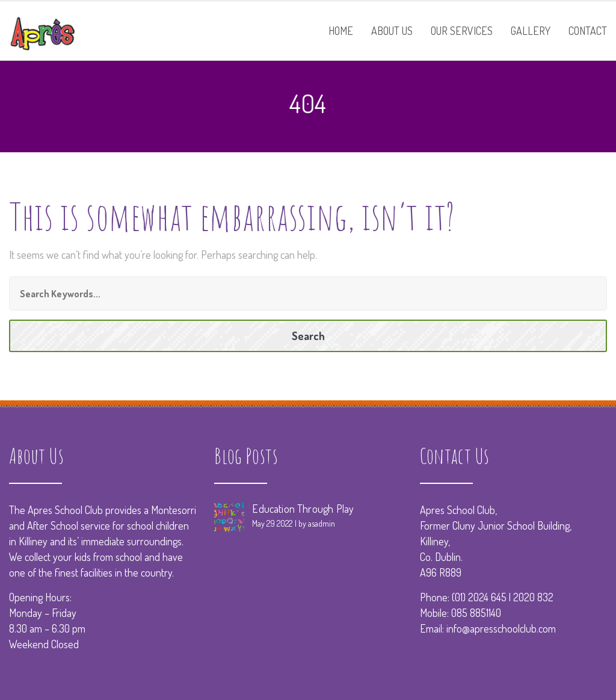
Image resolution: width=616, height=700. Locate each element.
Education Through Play (303, 509)
